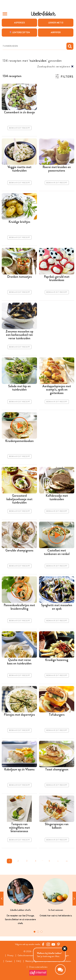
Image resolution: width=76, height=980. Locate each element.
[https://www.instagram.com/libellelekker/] (48, 944)
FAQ (19, 961)
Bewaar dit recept (20, 128)
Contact (9, 961)
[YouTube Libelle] (53, 944)
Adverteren (66, 961)
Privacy (10, 956)
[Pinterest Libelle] (59, 944)
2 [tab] (38, 932)
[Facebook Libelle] (43, 944)
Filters (67, 77)
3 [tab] (41, 932)
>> (67, 861)
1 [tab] (35, 932)
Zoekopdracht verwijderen (54, 67)
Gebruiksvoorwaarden (27, 956)
